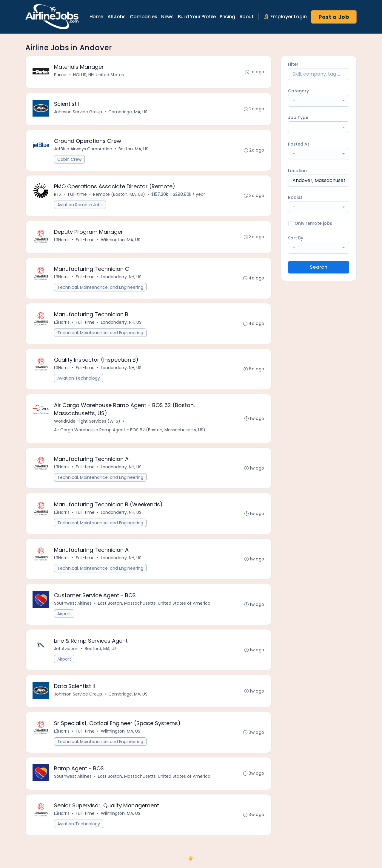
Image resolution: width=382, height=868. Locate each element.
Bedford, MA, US (101, 653)
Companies (143, 17)
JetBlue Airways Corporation (83, 150)
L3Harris (62, 241)
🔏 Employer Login (285, 17)
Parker (61, 75)
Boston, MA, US (134, 150)
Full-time (78, 195)
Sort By (296, 238)
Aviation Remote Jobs (80, 206)
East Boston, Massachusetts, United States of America (154, 607)
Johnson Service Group (78, 112)
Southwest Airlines (73, 607)
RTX (58, 195)
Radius (295, 197)
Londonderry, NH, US (121, 279)
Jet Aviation (67, 653)
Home (96, 17)
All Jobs (117, 17)
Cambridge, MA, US (128, 112)
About (247, 17)
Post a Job (334, 17)
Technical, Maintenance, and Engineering (101, 289)
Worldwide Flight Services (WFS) (87, 424)
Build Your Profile (197, 17)
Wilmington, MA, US (121, 241)
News (167, 17)
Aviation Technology (79, 380)
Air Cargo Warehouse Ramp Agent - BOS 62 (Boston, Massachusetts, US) (130, 433)
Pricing (227, 17)
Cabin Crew (70, 160)
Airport (64, 618)
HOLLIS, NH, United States (99, 75)
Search (319, 267)
